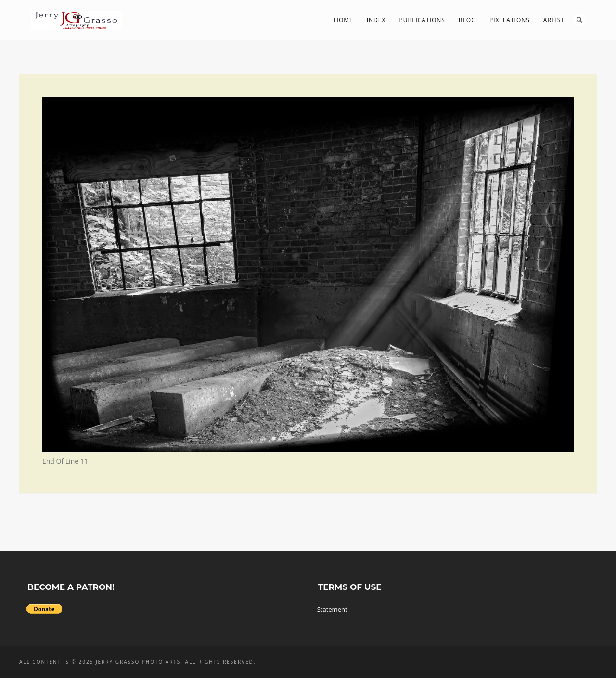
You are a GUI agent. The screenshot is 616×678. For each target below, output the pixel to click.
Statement (332, 609)
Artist (554, 20)
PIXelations (510, 20)
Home (344, 20)
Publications (422, 20)
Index (376, 20)
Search (579, 20)
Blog (467, 20)
